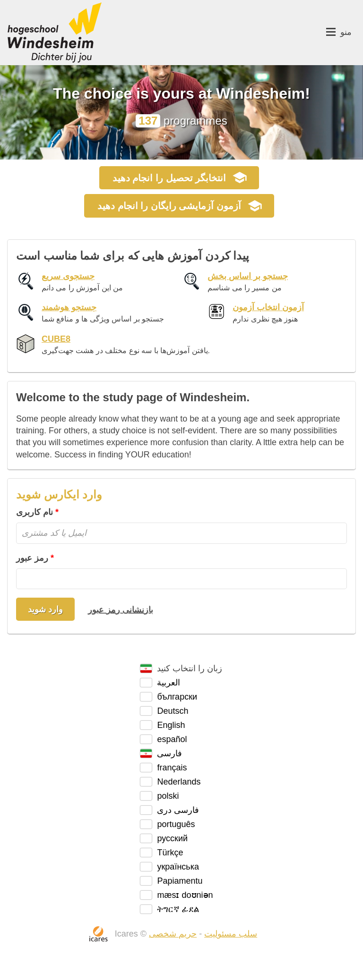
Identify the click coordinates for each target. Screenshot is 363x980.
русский (172, 838)
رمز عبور (32, 558)
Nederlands (179, 782)
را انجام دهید (169, 178)
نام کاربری (35, 512)
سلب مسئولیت (231, 934)
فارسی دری (178, 810)
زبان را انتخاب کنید (190, 668)
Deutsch (173, 711)
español (172, 739)
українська (178, 867)
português (176, 824)
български (177, 697)
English (171, 725)
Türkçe (170, 853)
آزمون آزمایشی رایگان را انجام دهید (169, 206)
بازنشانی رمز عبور (121, 609)
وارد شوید (45, 609)
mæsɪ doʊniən (185, 895)
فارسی (169, 753)
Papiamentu (180, 881)
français (172, 768)
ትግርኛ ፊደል (178, 909)
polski (168, 796)
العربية (169, 683)
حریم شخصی (173, 934)
